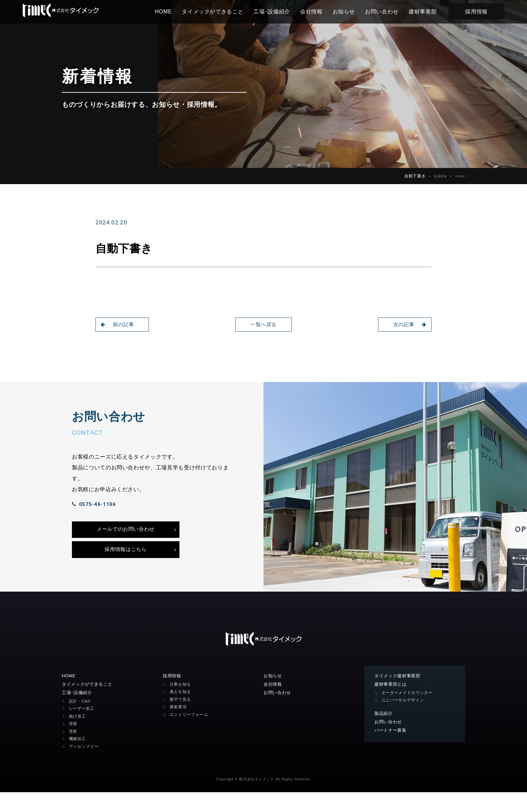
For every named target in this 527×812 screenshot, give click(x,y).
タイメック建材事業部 (399, 695)
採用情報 (485, 11)
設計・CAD (81, 721)
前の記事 (119, 324)
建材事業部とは (392, 703)
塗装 (73, 751)
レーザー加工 (83, 729)
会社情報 (320, 11)
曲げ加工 (78, 736)
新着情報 (435, 176)
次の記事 (408, 324)
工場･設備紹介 (281, 11)
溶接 (73, 744)
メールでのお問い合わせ (126, 543)
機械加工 (78, 759)
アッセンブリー (85, 766)
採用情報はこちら (126, 567)
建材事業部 (432, 11)
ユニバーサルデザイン (404, 720)
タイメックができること (222, 11)
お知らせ (353, 11)
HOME (172, 11)
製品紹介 (384, 733)
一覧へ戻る (263, 324)
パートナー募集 (392, 751)
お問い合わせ (391, 11)
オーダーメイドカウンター (409, 712)
